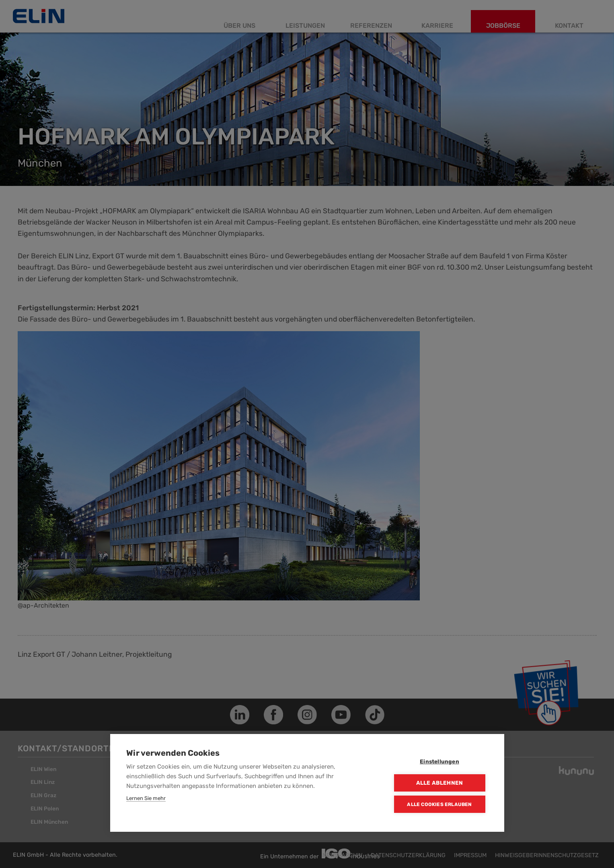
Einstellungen (439, 761)
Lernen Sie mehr (146, 798)
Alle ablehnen (440, 783)
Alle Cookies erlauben (439, 804)
